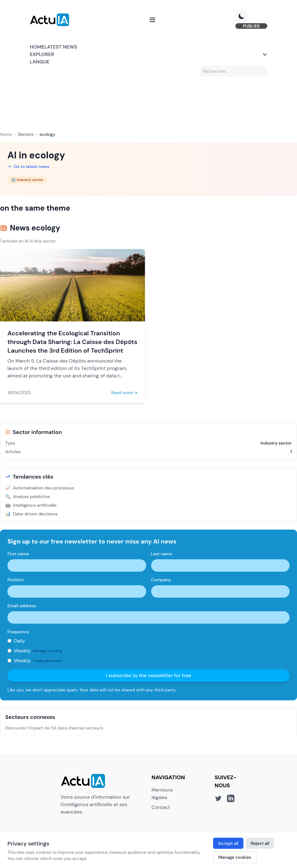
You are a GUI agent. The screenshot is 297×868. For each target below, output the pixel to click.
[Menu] (152, 20)
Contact (161, 807)
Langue (40, 62)
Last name (162, 554)
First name (18, 554)
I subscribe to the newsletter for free (148, 675)
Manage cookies (235, 857)
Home (37, 47)
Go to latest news (28, 166)
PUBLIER (251, 26)
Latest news (61, 47)
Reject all (260, 843)
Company (161, 580)
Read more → (124, 393)
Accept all (228, 843)
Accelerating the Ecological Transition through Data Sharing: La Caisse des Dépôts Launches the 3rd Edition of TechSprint (72, 342)
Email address (22, 606)
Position (16, 580)
